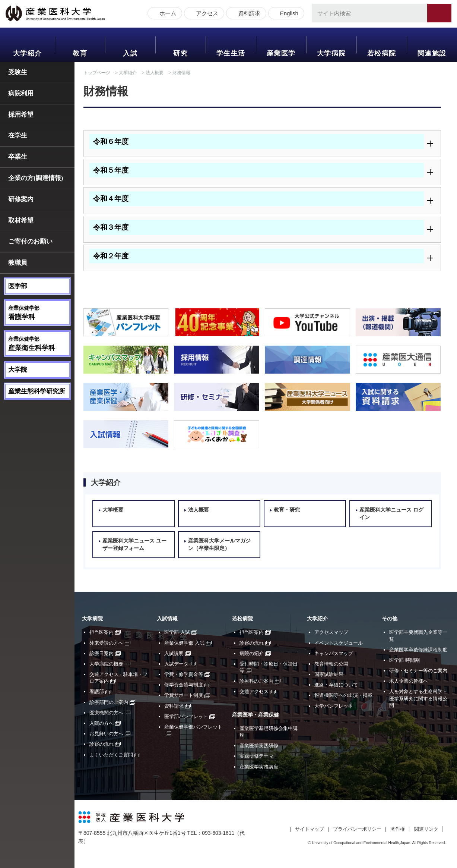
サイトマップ (310, 829)
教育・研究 (287, 510)
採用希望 (21, 115)
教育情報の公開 (331, 664)
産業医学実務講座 (259, 767)
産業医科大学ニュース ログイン (391, 514)
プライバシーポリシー (357, 829)
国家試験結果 (329, 674)
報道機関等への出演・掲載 (343, 695)
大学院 (18, 370)
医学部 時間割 (404, 660)
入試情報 (167, 619)
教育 (80, 53)
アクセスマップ (331, 632)
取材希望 (21, 221)
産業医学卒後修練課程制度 (418, 650)
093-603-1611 (218, 833)
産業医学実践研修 (259, 746)
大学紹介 (28, 53)
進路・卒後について (336, 685)
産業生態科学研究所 (37, 391)
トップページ (97, 73)
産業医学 (281, 53)
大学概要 (113, 510)
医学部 (18, 286)
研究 (180, 53)
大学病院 (331, 53)
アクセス (205, 14)
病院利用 (21, 93)
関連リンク (426, 829)
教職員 (18, 263)
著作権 (398, 829)
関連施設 (432, 53)
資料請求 (247, 14)
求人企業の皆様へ (409, 681)
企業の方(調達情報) (36, 178)
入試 (130, 53)
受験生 (18, 72)
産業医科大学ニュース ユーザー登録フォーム (134, 545)
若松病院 (382, 53)
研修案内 (21, 199)
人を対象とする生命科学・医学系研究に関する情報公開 (418, 698)
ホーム (166, 14)
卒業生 (18, 157)
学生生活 (231, 53)
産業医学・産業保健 (256, 715)
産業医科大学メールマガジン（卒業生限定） (219, 545)
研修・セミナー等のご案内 (418, 671)
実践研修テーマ (256, 756)
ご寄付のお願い (30, 241)
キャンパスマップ (334, 653)
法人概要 (155, 73)
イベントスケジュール (339, 643)
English (287, 14)
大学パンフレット (334, 706)
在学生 (18, 136)
